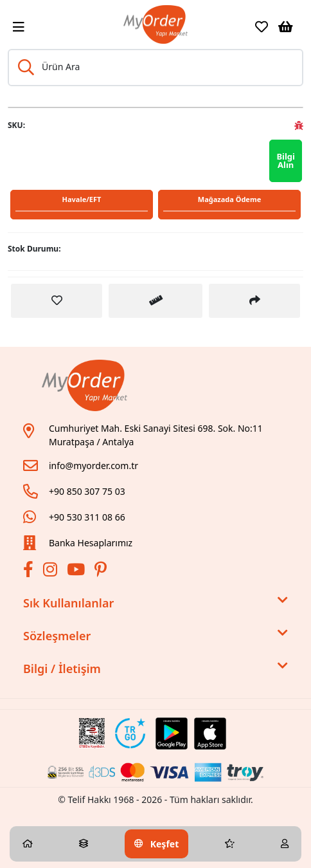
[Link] (155, 24)
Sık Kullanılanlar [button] (155, 603)
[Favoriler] (262, 27)
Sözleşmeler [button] (155, 636)
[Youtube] (77, 572)
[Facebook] (30, 572)
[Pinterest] (102, 572)
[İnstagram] (52, 572)
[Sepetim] (286, 27)
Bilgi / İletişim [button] (155, 669)
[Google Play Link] (172, 734)
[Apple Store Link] (210, 734)
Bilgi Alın (286, 161)
